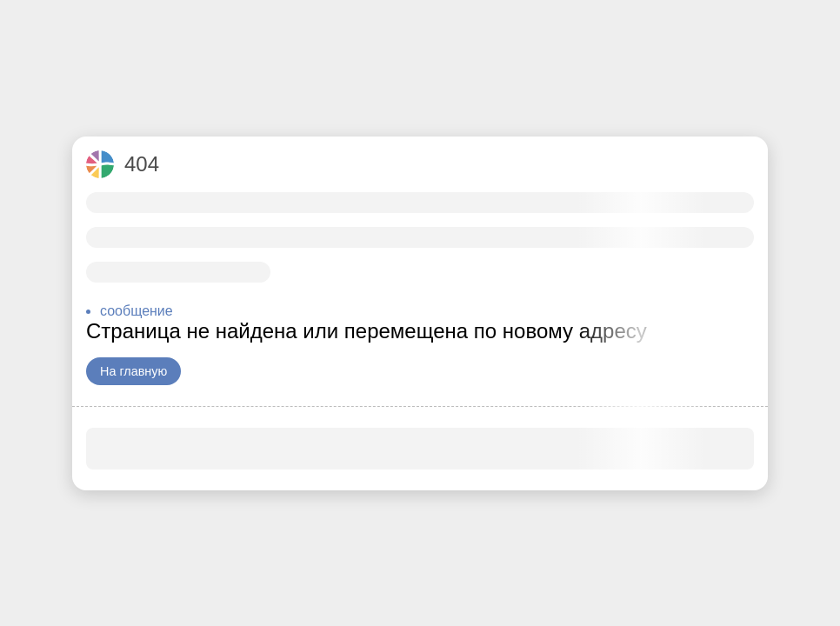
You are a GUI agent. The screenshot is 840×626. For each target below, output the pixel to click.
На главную (133, 371)
